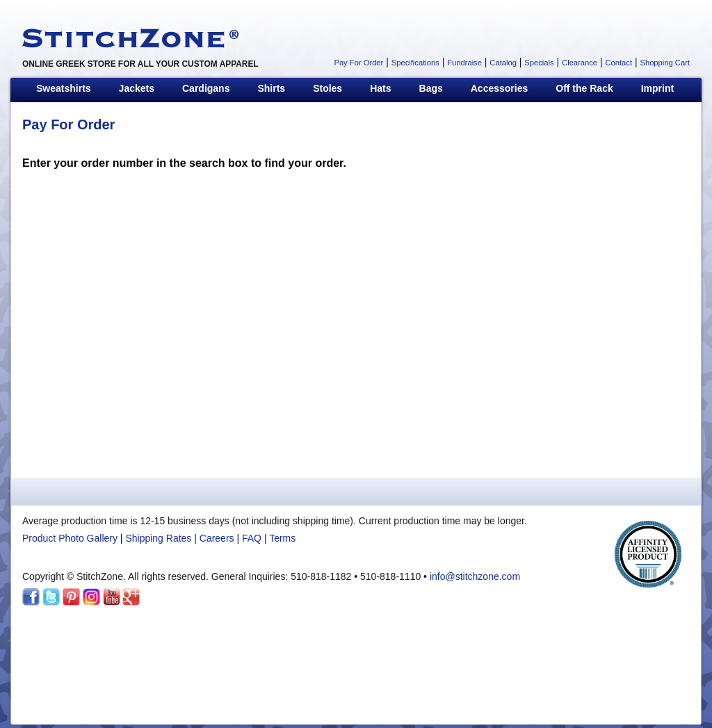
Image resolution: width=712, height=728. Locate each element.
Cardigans (206, 88)
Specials (539, 63)
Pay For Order (358, 63)
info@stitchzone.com (475, 576)
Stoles (327, 88)
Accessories (500, 88)
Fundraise (464, 63)
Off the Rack (584, 88)
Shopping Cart (665, 63)
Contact (618, 63)
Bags (431, 88)
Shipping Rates (158, 538)
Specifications (415, 63)
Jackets (137, 88)
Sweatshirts (64, 88)
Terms (282, 538)
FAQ (252, 538)
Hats (380, 88)
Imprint (657, 88)
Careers (217, 538)
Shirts (271, 88)
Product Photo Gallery (70, 538)
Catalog (503, 63)
